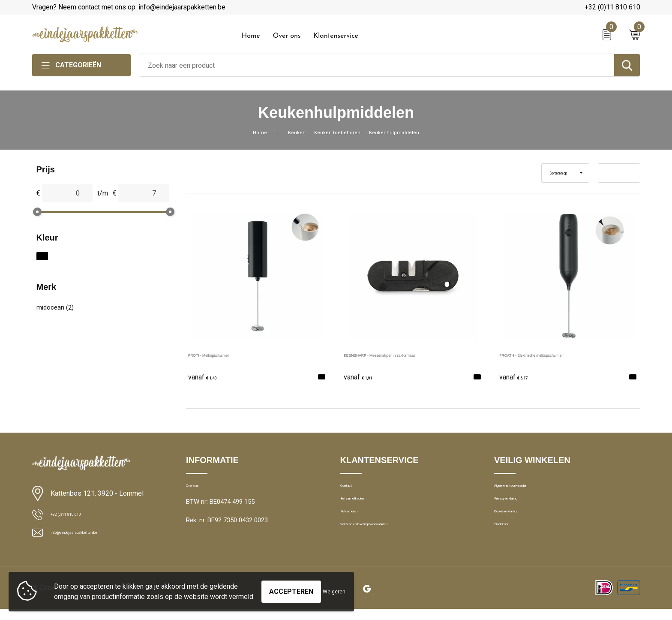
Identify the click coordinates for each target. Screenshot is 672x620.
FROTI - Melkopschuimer (226, 354)
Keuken (291, 132)
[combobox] (377, 65)
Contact (352, 489)
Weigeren (334, 587)
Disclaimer (509, 544)
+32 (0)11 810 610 (612, 7)
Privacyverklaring (517, 507)
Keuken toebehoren (338, 132)
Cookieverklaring (517, 526)
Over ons (286, 36)
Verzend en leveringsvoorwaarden (388, 544)
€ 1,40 (207, 376)
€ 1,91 (363, 376)
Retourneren (358, 526)
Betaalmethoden (363, 507)
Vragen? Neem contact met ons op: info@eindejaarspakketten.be (129, 7)
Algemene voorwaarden (528, 489)
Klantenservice (336, 36)
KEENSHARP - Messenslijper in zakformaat (410, 354)
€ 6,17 (519, 376)
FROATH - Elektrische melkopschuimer (559, 354)
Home (251, 36)
